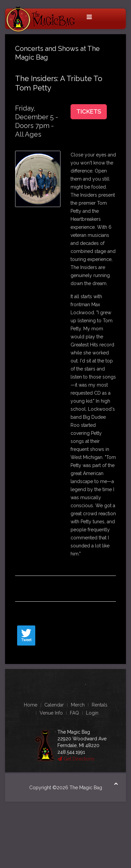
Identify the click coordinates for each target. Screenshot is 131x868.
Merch (78, 705)
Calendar (54, 705)
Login (92, 713)
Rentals (100, 705)
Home (31, 705)
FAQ (74, 713)
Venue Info (51, 713)
